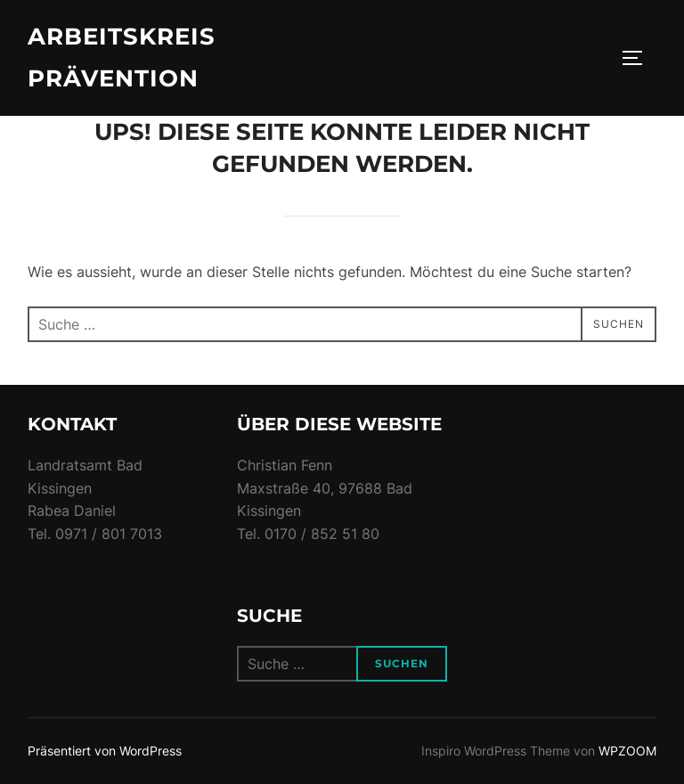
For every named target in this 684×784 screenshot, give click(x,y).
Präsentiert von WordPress (105, 751)
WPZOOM (627, 751)
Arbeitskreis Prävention (122, 57)
